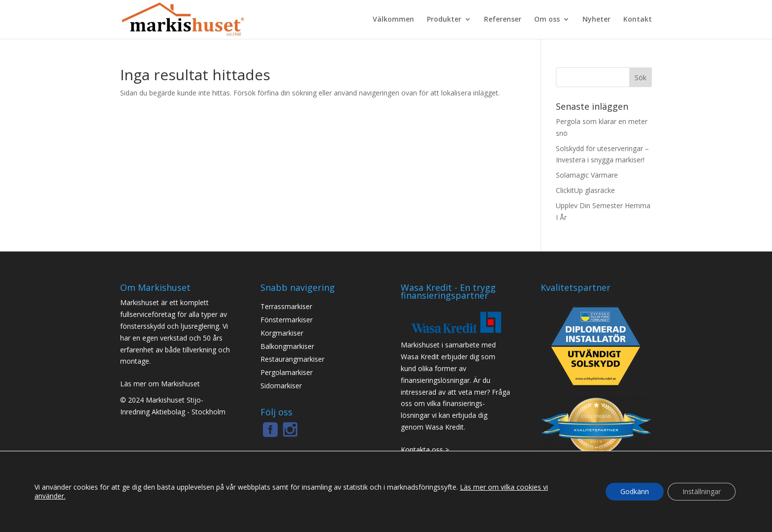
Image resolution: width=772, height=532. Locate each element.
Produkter (444, 20)
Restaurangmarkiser (292, 359)
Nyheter (596, 20)
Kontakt (638, 20)
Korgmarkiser (282, 333)
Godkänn (635, 491)
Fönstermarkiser (287, 320)
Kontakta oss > (425, 450)
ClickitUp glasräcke (585, 190)
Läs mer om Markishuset (160, 384)
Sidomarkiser (281, 386)
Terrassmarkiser (286, 307)
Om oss (547, 20)
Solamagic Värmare (587, 175)
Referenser (503, 20)
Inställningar (702, 491)
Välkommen (393, 20)
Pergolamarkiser (287, 373)
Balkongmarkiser (287, 346)
